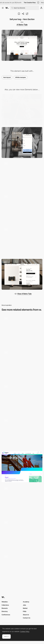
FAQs (25, 611)
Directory (5, 611)
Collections (5, 605)
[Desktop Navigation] (22, 208)
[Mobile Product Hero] (22, 241)
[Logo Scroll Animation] (22, 175)
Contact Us (27, 618)
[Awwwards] (7, 8)
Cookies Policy (25, 631)
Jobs (24, 605)
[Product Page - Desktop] (22, 274)
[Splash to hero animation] (22, 535)
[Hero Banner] (22, 467)
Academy (26, 602)
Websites (5, 602)
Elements (5, 608)
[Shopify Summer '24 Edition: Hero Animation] (22, 501)
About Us (26, 615)
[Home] (22, 365)
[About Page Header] (22, 569)
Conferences (6, 615)
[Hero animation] (22, 399)
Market (25, 608)
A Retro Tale (22, 25)
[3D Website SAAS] (22, 331)
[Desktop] (22, 110)
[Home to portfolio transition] (22, 433)
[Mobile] (22, 143)
